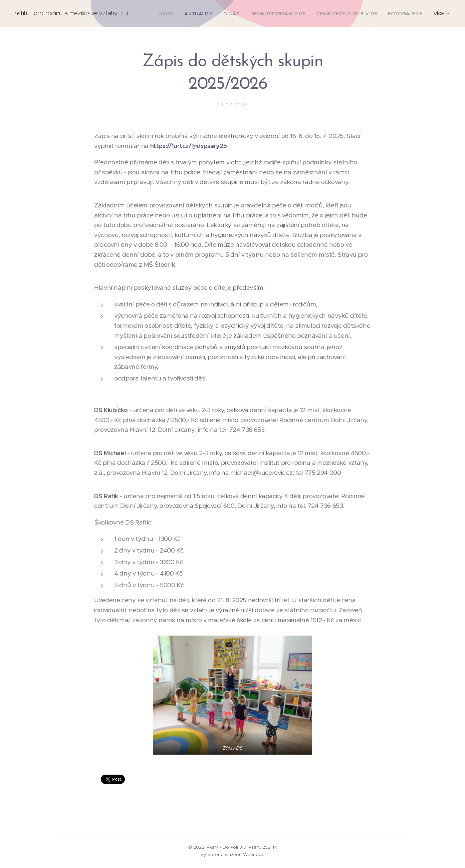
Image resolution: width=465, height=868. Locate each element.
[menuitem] (185, 14)
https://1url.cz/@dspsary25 (188, 146)
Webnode (254, 854)
